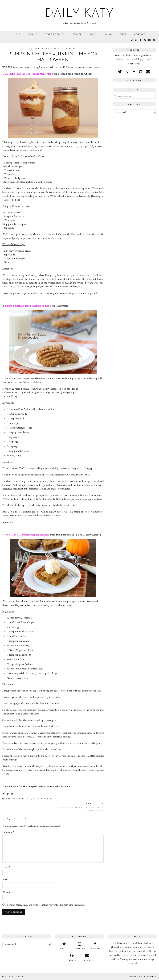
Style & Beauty (55, 34)
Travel (77, 34)
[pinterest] (145, 40)
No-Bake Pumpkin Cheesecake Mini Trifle (28, 74)
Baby (93, 34)
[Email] (150, 40)
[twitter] (132, 40)
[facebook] (141, 40)
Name (6, 867)
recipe (48, 799)
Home (17, 34)
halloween (13, 799)
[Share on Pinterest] (12, 794)
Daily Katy (80, 14)
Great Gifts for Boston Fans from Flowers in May (78, 807)
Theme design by (143, 976)
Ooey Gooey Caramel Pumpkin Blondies (27, 535)
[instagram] (137, 40)
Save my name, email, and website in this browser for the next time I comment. (46, 905)
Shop (123, 34)
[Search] (154, 40)
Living (108, 34)
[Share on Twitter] (8, 794)
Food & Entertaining (64, 48)
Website (6, 892)
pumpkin (38, 799)
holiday (26, 799)
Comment (8, 832)
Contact (140, 34)
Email (6, 879)
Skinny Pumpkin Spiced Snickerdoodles (27, 306)
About (33, 34)
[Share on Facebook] (4, 794)
